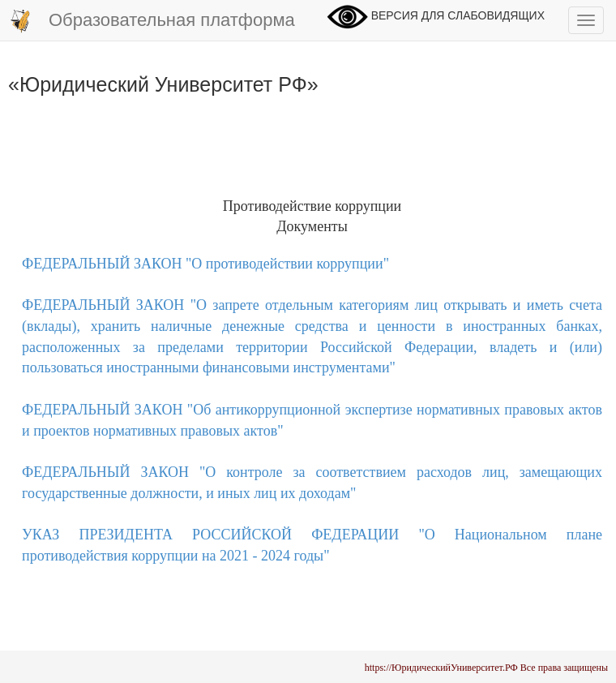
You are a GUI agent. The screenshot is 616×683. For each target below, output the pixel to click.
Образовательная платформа (152, 21)
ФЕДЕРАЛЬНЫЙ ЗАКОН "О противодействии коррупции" (205, 264)
